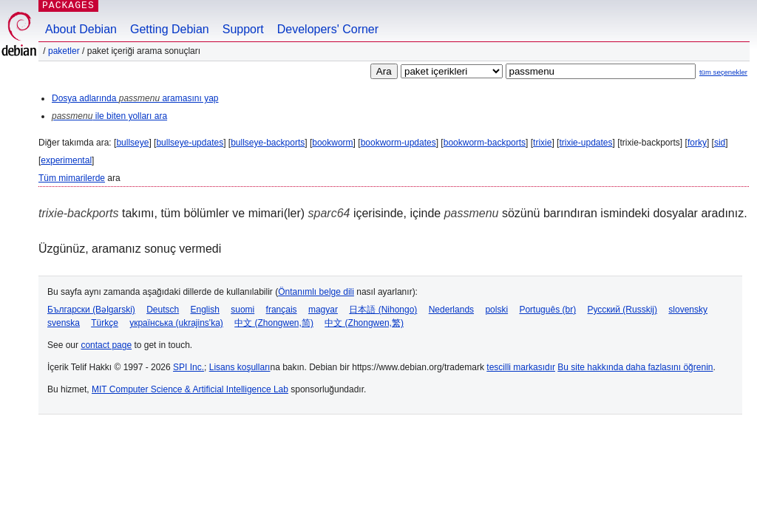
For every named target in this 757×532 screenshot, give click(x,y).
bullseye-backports (268, 143)
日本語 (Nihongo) (383, 310)
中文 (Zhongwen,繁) (364, 323)
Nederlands (451, 310)
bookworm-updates (398, 143)
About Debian (81, 29)
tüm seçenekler (723, 72)
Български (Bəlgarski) (91, 310)
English (205, 310)
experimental (66, 160)
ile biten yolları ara (109, 116)
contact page (106, 345)
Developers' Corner (328, 29)
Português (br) (547, 310)
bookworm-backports (485, 143)
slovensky (688, 310)
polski (496, 310)
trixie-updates (585, 143)
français (282, 310)
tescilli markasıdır (521, 367)
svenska (64, 323)
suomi (242, 310)
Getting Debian (170, 29)
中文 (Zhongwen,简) (274, 323)
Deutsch (163, 310)
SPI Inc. (189, 367)
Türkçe (105, 323)
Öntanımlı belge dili (316, 292)
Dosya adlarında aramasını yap (135, 98)
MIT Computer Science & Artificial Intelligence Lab (190, 389)
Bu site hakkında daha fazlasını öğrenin (635, 367)
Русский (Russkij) (622, 310)
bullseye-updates (190, 143)
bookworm (332, 143)
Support (243, 29)
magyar (323, 310)
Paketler (64, 51)
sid (720, 143)
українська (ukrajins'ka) (176, 323)
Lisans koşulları (240, 367)
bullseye (132, 143)
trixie (542, 143)
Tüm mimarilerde (72, 178)
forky (697, 143)
